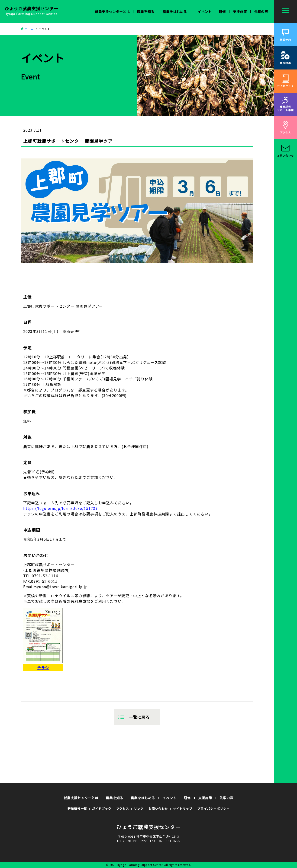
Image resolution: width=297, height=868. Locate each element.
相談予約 (285, 35)
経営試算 (285, 58)
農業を (146, 12)
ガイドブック (285, 81)
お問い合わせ (285, 150)
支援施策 (240, 11)
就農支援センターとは (81, 798)
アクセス (286, 127)
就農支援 (112, 12)
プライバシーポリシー (213, 809)
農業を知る (115, 798)
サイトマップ (183, 809)
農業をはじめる (143, 798)
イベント (205, 11)
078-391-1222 (136, 841)
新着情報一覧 (77, 809)
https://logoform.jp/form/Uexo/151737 (60, 508)
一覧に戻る (139, 717)
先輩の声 (261, 11)
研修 (222, 11)
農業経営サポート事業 (285, 104)
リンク (139, 809)
